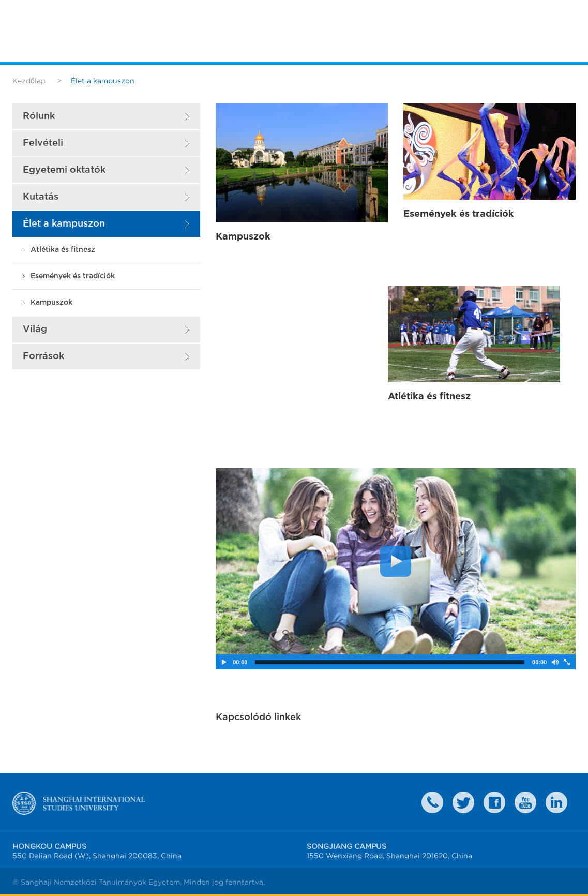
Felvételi (43, 143)
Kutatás (41, 197)
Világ (35, 329)
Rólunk (39, 116)
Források (43, 356)
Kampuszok (51, 302)
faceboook (494, 802)
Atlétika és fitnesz (63, 250)
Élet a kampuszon (64, 224)
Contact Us (432, 802)
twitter (463, 802)
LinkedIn (556, 802)
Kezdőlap (29, 81)
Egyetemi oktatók (64, 170)
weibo (525, 802)
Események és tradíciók (73, 276)
